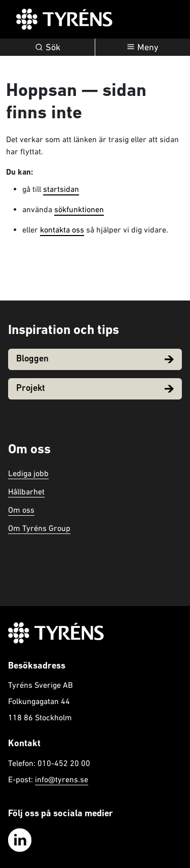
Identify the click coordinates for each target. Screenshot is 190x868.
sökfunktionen (79, 209)
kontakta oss (62, 229)
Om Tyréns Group (39, 528)
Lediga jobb (28, 473)
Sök (48, 47)
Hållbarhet (26, 491)
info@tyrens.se (62, 779)
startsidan (61, 189)
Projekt (95, 389)
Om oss (21, 510)
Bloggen (95, 359)
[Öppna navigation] (143, 47)
